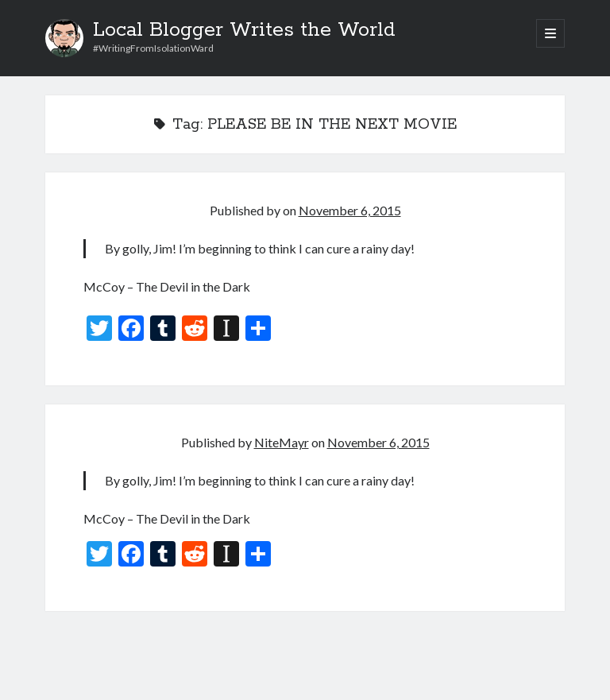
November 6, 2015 (350, 210)
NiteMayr (282, 442)
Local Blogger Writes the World (244, 30)
